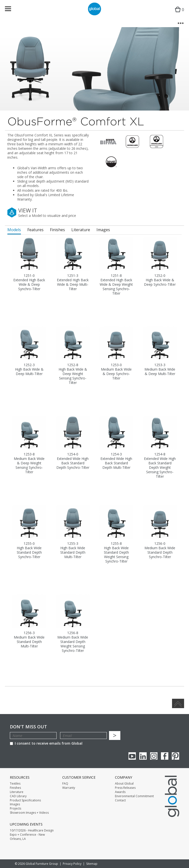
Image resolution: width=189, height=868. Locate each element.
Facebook (165, 756)
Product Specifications (25, 800)
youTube (132, 756)
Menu (11, 10)
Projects (16, 809)
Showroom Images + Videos (29, 813)
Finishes (15, 788)
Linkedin (143, 756)
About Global (124, 784)
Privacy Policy (72, 864)
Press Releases (125, 788)
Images (15, 804)
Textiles (15, 784)
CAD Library (18, 796)
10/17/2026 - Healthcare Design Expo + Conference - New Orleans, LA (32, 835)
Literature (17, 792)
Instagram (154, 756)
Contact (120, 800)
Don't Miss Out (28, 727)
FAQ (65, 784)
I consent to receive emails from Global (46, 743)
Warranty (69, 788)
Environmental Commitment (134, 796)
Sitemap (92, 864)
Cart (178, 14)
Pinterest (175, 756)
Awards (120, 792)
